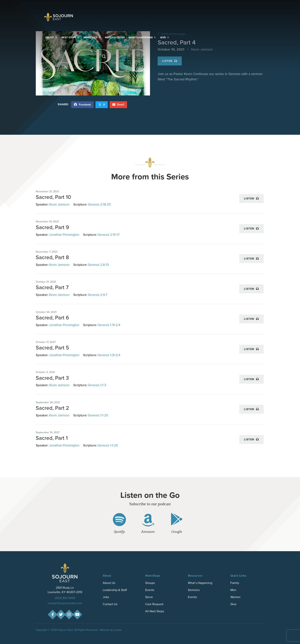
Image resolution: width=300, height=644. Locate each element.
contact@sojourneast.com (65, 603)
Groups (150, 583)
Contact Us (110, 604)
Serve (149, 597)
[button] (53, 615)
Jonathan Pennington (64, 235)
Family (235, 583)
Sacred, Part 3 (52, 378)
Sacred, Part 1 (52, 438)
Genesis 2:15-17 (109, 235)
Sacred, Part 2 (52, 408)
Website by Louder (111, 630)
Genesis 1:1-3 (97, 385)
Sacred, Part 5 (52, 348)
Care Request (154, 604)
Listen (251, 198)
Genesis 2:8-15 (98, 265)
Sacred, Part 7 (52, 287)
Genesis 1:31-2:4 (109, 325)
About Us (109, 583)
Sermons (194, 590)
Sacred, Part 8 (52, 257)
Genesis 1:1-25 (98, 415)
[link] (51, 38)
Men (233, 590)
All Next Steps (155, 611)
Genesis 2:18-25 (99, 204)
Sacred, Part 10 (53, 197)
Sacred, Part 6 (52, 318)
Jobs (106, 597)
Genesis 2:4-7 (98, 295)
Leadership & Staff (115, 590)
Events (150, 590)
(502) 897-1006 (65, 598)
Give (233, 604)
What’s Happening (200, 583)
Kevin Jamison (59, 204)
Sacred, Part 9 (52, 227)
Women (235, 597)
